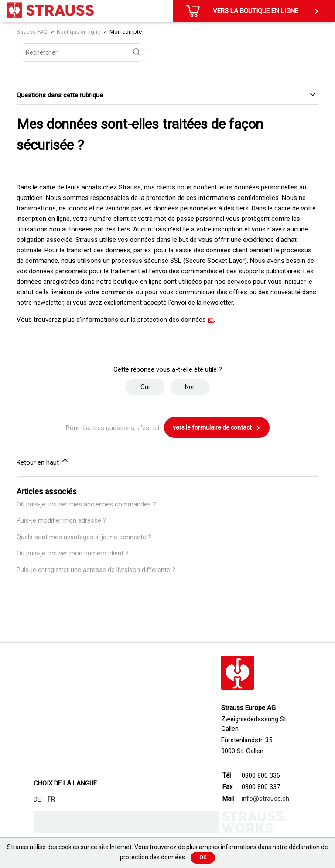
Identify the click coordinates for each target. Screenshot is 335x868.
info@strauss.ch (265, 799)
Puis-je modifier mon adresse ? (62, 520)
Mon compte (126, 32)
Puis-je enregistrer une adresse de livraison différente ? (96, 570)
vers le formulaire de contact (217, 428)
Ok (203, 858)
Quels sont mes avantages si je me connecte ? (84, 537)
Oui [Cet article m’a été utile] (145, 387)
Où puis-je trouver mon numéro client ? (73, 553)
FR (51, 799)
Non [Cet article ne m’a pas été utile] (190, 387)
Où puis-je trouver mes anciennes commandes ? (86, 504)
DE (37, 799)
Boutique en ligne (79, 32)
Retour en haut (43, 461)
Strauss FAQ (33, 32)
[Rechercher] (82, 52)
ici (211, 320)
